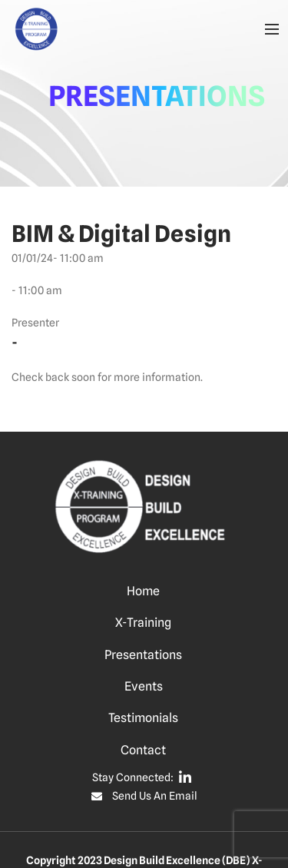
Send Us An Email (155, 796)
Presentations (143, 655)
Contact (143, 750)
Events (144, 686)
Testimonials (143, 718)
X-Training (143, 623)
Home (143, 591)
